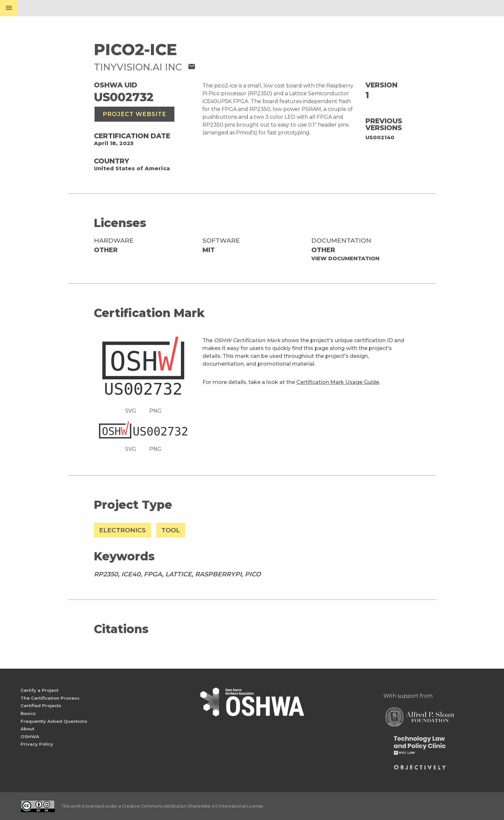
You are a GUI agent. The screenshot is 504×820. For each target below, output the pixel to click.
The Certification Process (50, 698)
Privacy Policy (37, 744)
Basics (28, 713)
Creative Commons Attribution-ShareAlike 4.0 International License (193, 806)
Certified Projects (41, 706)
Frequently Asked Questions (54, 721)
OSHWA (30, 736)
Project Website (134, 114)
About (27, 729)
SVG (131, 411)
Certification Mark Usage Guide (338, 382)
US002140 (380, 137)
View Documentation (345, 258)
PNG (156, 411)
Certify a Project (39, 690)
